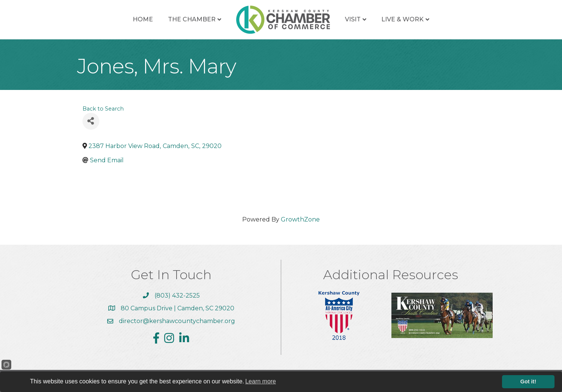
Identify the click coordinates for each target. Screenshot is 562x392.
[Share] (91, 121)
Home (143, 19)
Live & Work (402, 19)
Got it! (528, 382)
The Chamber (192, 19)
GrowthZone (300, 219)
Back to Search (103, 109)
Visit (353, 19)
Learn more (261, 381)
